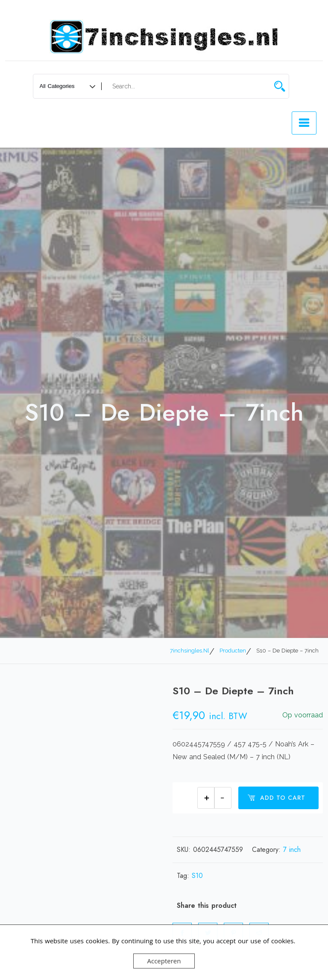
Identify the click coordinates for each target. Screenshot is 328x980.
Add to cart (276, 798)
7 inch (292, 850)
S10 (197, 876)
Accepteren (164, 961)
